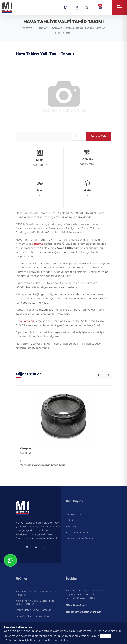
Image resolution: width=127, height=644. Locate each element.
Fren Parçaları (64, 33)
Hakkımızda (73, 514)
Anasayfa (26, 28)
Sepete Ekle (99, 136)
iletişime (38, 244)
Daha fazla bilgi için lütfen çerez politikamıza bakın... (38, 640)
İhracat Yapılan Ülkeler (79, 539)
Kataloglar (72, 526)
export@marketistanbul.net (84, 612)
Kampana (26, 448)
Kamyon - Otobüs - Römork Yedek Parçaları (79, 28)
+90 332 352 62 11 (76, 605)
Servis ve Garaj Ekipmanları (32, 616)
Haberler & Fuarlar (77, 532)
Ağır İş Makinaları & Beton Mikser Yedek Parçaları (36, 602)
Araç (22, 461)
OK (105, 636)
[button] (100, 375)
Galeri (69, 520)
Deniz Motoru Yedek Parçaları (34, 610)
